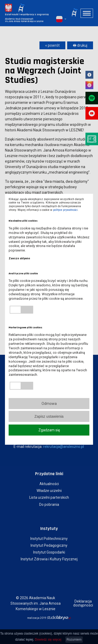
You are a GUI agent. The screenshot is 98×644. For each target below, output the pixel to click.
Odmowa (49, 404)
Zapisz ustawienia (49, 416)
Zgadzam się (49, 430)
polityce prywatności (65, 210)
